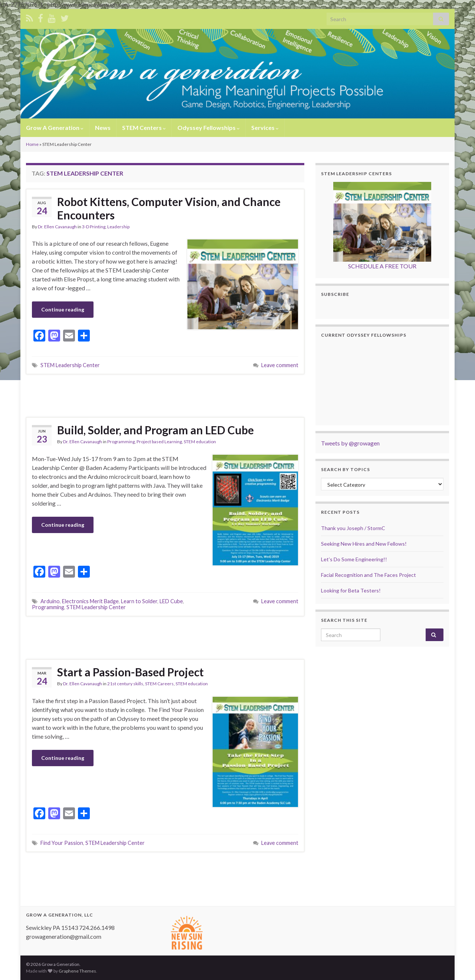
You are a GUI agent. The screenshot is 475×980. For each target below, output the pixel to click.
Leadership (118, 227)
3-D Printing (94, 227)
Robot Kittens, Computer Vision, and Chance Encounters (169, 208)
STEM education (200, 442)
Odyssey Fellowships (209, 128)
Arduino (50, 601)
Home (32, 144)
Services (265, 128)
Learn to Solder (139, 601)
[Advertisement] (165, 395)
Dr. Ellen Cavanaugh (57, 227)
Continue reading (63, 309)
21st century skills (125, 684)
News (103, 128)
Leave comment (280, 365)
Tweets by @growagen (350, 443)
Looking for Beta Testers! (351, 590)
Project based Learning (159, 442)
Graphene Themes (77, 971)
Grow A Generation (55, 128)
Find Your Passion (62, 843)
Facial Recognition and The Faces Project (368, 575)
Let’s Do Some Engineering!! (354, 559)
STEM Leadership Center (70, 365)
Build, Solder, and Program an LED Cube (155, 430)
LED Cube (171, 601)
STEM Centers (144, 128)
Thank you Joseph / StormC (353, 528)
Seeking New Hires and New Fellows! (364, 544)
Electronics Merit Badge (90, 601)
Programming (121, 442)
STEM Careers (159, 684)
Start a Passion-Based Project (130, 672)
